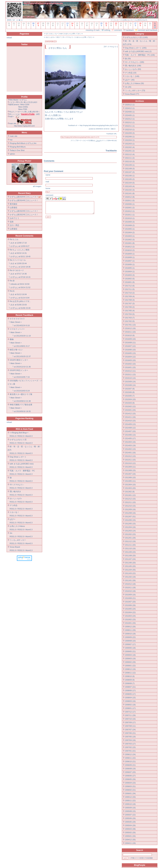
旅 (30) (128, 58)
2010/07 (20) (130, 602)
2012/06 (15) (130, 520)
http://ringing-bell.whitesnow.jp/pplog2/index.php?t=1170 (99, 125)
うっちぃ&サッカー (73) (135, 90)
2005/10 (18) (130, 804)
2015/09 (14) (130, 382)
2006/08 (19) (130, 769)
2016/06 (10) (130, 350)
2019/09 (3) (130, 222)
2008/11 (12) (130, 673)
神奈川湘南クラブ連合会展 (21, 405)
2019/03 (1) (130, 236)
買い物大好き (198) (133, 66)
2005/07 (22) (130, 815)
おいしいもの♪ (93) (133, 69)
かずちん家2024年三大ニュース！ (24, 200)
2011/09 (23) (130, 552)
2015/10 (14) (130, 378)
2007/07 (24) (130, 730)
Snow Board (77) (132, 94)
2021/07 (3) (130, 172)
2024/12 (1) (130, 108)
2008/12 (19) (130, 669)
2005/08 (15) (130, 811)
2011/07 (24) (130, 559)
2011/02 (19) (130, 577)
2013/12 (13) (130, 456)
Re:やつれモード (17, 270)
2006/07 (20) (130, 772)
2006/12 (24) (130, 754)
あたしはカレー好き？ (54, 37)
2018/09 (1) (130, 254)
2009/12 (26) (130, 627)
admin (12, 154)
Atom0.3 (29, 436)
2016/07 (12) (130, 346)
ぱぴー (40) (130, 80)
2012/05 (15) (130, 524)
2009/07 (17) (130, 644)
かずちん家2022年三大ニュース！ (24, 215)
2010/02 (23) (130, 619)
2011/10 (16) (130, 548)
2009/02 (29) (130, 662)
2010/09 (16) (130, 595)
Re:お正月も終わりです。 (21, 301)
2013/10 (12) (130, 463)
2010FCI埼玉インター (19, 370)
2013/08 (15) (130, 470)
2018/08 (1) (130, 257)
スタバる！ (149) (132, 76)
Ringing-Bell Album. (18, 147)
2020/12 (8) (130, 197)
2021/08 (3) (130, 169)
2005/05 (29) (130, 822)
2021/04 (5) (130, 183)
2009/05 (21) (130, 651)
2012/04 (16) (130, 527)
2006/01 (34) (130, 793)
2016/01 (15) (130, 367)
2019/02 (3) (130, 240)
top (11, 140)
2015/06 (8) (130, 392)
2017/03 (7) (130, 318)
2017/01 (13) (130, 325)
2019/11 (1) (130, 215)
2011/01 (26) (130, 580)
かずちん (14, 246)
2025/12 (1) (130, 105)
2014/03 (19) (130, 445)
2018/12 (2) (130, 247)
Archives (140, 101)
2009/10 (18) (130, 634)
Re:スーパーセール (18, 260)
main (61, 34)
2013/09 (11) (130, 467)
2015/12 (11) (130, 371)
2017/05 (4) (130, 311)
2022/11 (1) (130, 126)
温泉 (12, 222)
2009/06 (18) (130, 648)
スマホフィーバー (17, 329)
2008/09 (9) (130, 680)
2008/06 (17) (130, 690)
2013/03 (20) (130, 488)
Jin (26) (128, 87)
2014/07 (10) (130, 431)
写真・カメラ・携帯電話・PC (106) (140, 55)
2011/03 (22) (130, 573)
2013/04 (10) (130, 485)
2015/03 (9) (130, 403)
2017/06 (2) (130, 307)
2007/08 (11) (130, 726)
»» (22, 20)
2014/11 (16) (130, 417)
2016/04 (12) (130, 357)
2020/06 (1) (130, 204)
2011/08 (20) (130, 556)
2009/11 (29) (130, 630)
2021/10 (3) (130, 161)
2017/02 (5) (130, 321)
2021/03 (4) (130, 186)
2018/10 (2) (130, 250)
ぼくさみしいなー (52, 34)
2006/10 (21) (130, 761)
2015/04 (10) (130, 399)
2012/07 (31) (130, 517)
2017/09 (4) (130, 296)
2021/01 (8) (130, 193)
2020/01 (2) (130, 208)
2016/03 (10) (130, 360)
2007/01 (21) (130, 751)
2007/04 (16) (130, 740)
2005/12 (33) (130, 797)
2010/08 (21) (130, 598)
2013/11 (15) (130, 460)
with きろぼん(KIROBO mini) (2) (138, 51)
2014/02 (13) (130, 449)
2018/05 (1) (130, 268)
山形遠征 (14, 207)
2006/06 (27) (130, 776)
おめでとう (14, 218)
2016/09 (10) (130, 339)
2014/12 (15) (130, 414)
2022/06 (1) (130, 137)
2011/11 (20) (130, 545)
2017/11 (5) (130, 289)
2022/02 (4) (130, 147)
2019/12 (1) (130, 211)
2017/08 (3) (130, 300)
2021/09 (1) (130, 165)
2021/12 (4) (130, 154)
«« (17, 20)
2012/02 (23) (130, 534)
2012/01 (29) (130, 538)
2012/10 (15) (130, 506)
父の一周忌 (14, 225)
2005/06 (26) (130, 818)
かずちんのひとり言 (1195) (136, 37)
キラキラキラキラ (17, 319)
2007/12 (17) (130, 712)
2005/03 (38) (130, 829)
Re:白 (12, 291)
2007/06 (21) (130, 733)
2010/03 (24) (130, 616)
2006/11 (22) (130, 758)
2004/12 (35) (130, 840)
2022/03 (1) (130, 144)
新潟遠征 (14, 204)
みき (12, 243)
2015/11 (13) (130, 374)
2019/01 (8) (130, 243)
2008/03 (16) (130, 701)
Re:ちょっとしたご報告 (20, 250)
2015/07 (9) (130, 389)
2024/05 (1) (130, 115)
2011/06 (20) (130, 563)
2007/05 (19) (130, 737)
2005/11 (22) (130, 801)
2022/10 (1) (130, 130)
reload (9, 38)
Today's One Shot (17, 150)
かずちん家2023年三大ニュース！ (24, 211)
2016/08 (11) (130, 343)
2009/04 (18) (130, 655)
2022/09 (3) (130, 133)
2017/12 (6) (130, 286)
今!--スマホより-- (68, 37)
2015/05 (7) (130, 396)
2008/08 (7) (130, 683)
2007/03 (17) (130, 744)
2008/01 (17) (130, 708)
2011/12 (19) (130, 541)
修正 (113, 129)
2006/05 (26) (130, 779)
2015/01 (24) (130, 410)
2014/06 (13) (130, 435)
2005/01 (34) (130, 836)
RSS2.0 (21, 436)
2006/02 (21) (130, 790)
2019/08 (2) (130, 225)
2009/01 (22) (130, 666)
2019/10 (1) (130, 218)
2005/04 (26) (130, 825)
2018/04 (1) (130, 272)
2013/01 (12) (130, 495)
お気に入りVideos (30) (134, 83)
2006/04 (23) (130, 783)
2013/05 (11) (130, 481)
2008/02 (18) (130, 705)
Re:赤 (12, 281)
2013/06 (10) (130, 477)
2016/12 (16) (130, 328)
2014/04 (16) (130, 442)
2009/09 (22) (130, 637)
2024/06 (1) (130, 112)
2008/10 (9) (130, 676)
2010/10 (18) (130, 591)
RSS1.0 (13, 436)
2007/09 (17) (130, 722)
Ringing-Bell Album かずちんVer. (23, 143)
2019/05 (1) (130, 229)
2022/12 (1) (130, 122)
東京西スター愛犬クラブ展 (21, 394)
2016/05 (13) (130, 353)
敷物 (12, 339)
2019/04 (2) (130, 232)
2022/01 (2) (130, 151)
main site (14, 136)
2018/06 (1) (130, 264)
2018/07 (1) (130, 261)
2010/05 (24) (130, 609)
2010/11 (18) (130, 588)
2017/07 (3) (130, 303)
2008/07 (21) (130, 687)
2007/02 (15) (130, 747)
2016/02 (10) (130, 364)
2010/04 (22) (130, 612)
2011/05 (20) (130, 566)
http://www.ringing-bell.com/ (24, 126)
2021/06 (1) (130, 176)
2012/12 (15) (130, 499)
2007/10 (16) (130, 719)
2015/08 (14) (130, 385)
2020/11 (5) (130, 201)
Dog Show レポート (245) (136, 48)
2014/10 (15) (130, 421)
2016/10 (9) (130, 335)
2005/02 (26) (130, 832)
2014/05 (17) (130, 438)
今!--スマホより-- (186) (135, 62)
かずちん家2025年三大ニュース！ (24, 197)
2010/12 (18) (130, 584)
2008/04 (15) (130, 698)
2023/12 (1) (130, 119)
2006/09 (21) (130, 765)
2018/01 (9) (130, 282)
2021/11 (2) (130, 158)
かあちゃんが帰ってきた (72, 34)
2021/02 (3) (130, 190)
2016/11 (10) (130, 332)
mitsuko (14, 284)
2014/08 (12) (130, 428)
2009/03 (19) (130, 659)
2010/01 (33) (130, 623)
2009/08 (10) (130, 641)
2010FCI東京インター (19, 360)
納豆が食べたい (16, 350)
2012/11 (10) (130, 502)
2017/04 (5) (130, 314)
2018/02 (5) (130, 279)
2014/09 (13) (130, 424)
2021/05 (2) (130, 179)
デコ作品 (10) (131, 73)
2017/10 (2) (130, 293)
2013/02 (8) (130, 492)
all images (37, 186)
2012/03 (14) (130, 531)
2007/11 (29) (130, 715)
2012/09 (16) (130, 509)
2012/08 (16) (130, 513)
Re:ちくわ (14, 239)
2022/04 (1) (130, 140)
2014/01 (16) (130, 453)
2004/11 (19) (130, 843)
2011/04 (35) (130, 570)
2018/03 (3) (130, 275)
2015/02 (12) (130, 406)
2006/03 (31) (130, 786)
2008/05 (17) (130, 694)
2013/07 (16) (130, 474)
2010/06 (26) (130, 605)
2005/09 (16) (130, 808)
